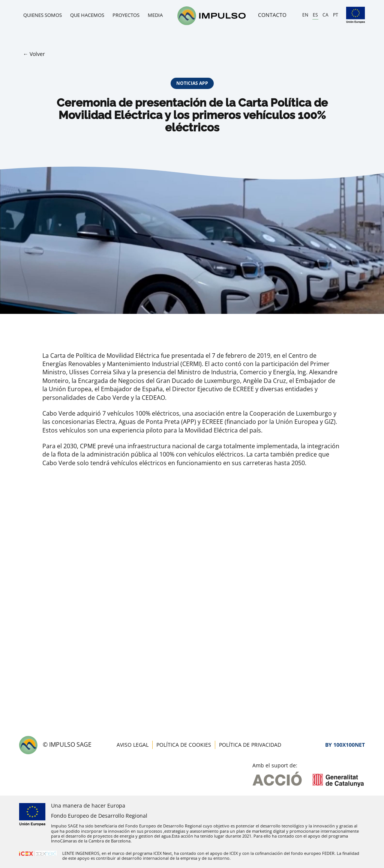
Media (155, 15)
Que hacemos (87, 15)
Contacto (272, 15)
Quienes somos (43, 15)
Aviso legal (133, 745)
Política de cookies (184, 745)
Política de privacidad (250, 745)
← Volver (34, 54)
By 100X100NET (345, 745)
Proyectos (126, 15)
